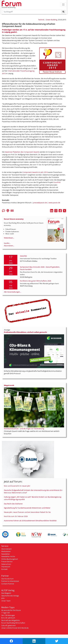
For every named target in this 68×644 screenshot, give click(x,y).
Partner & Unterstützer (10, 581)
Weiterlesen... (9, 238)
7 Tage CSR (5, 613)
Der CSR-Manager (8, 615)
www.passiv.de (54, 203)
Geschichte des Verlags (10, 596)
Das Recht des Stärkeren (13, 504)
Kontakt (4, 569)
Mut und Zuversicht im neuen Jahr (17, 486)
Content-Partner (8, 584)
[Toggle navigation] (63, 4)
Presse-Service (7, 561)
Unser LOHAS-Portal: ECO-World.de (15, 628)
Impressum (6, 567)
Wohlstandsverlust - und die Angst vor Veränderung (24, 429)
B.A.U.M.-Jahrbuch (8, 618)
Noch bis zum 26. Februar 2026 (16, 516)
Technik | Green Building (48, 20)
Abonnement (6, 549)
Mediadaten (6, 551)
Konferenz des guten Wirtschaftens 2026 (35, 281)
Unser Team (6, 601)
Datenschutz (6, 564)
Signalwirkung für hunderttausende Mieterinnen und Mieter (27, 508)
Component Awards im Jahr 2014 (35, 172)
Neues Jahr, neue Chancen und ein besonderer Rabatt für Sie (27, 512)
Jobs (3, 598)
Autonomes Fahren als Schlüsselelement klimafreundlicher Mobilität (30, 521)
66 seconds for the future (11, 610)
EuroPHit (57, 182)
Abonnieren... (9, 246)
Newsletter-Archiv (8, 556)
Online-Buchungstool (10, 559)
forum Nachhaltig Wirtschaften (13, 623)
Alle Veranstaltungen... (13, 292)
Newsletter (6, 554)
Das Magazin (6, 593)
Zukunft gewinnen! (9, 625)
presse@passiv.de (40, 203)
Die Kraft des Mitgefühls (10, 620)
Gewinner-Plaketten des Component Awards (22, 152)
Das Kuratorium (7, 579)
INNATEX (23, 256)
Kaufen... (7, 243)
